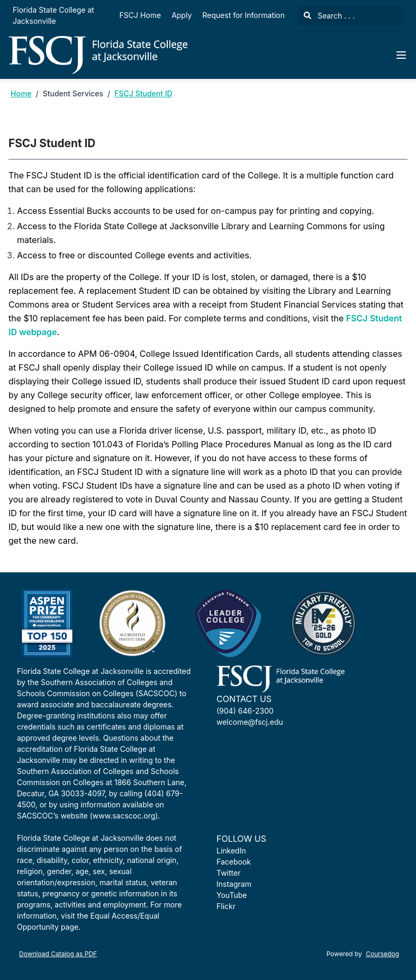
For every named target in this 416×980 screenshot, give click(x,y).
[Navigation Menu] (401, 55)
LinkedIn (231, 851)
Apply (182, 15)
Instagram (234, 884)
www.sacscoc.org (124, 816)
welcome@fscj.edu (250, 722)
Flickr (226, 906)
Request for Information (243, 15)
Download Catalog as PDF (58, 954)
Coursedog (382, 954)
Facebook (234, 862)
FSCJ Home (141, 15)
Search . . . (329, 16)
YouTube (232, 895)
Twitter (228, 873)
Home (21, 93)
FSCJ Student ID (143, 93)
